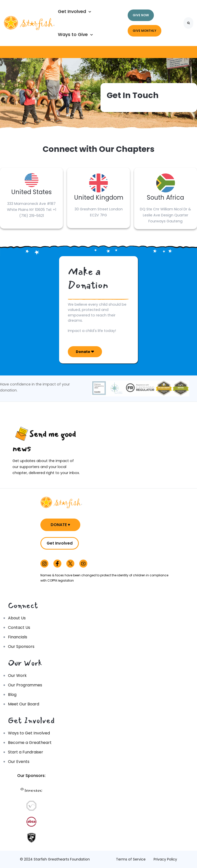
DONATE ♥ (60, 525)
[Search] (188, 23)
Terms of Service (131, 859)
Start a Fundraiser (26, 752)
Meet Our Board (24, 704)
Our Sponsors (21, 646)
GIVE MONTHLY (145, 31)
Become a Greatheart (30, 743)
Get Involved (60, 543)
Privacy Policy (165, 859)
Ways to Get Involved (29, 733)
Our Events (19, 762)
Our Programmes (25, 685)
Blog (12, 695)
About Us (17, 618)
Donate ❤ (85, 352)
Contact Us (19, 627)
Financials (18, 637)
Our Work (17, 676)
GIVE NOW (141, 15)
